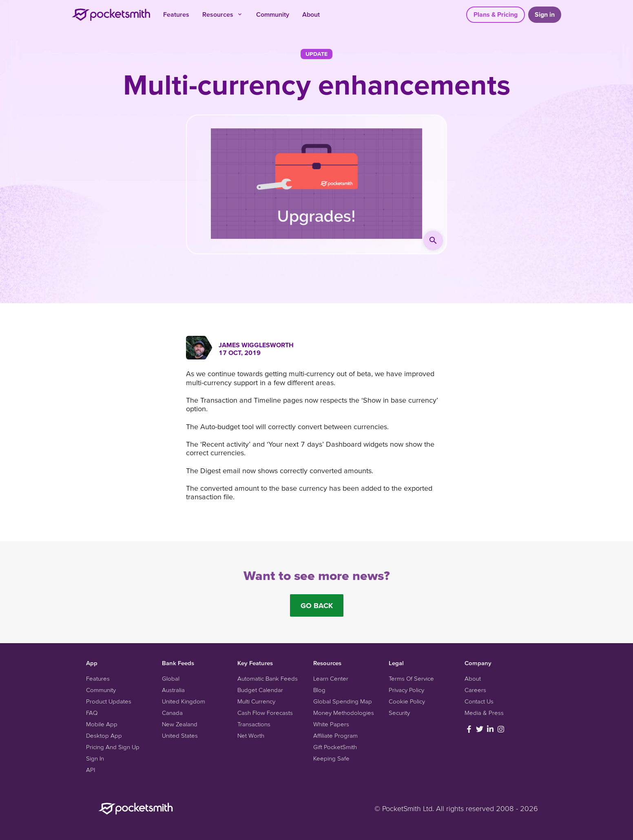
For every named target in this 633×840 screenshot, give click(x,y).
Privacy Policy (406, 690)
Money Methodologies (344, 713)
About (311, 14)
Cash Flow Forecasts (265, 713)
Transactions (254, 724)
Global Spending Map (343, 701)
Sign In (95, 758)
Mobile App (102, 724)
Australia (173, 690)
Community (273, 14)
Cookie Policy (407, 701)
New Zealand (180, 724)
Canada (172, 713)
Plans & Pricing (496, 14)
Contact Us (479, 701)
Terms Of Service (411, 678)
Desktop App (104, 735)
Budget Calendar (260, 690)
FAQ (92, 713)
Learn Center (331, 678)
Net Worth (251, 735)
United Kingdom (184, 701)
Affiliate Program (335, 735)
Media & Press (484, 713)
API (91, 770)
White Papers (331, 724)
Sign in (545, 14)
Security (399, 713)
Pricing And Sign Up (113, 747)
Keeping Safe (331, 758)
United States (180, 735)
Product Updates (109, 701)
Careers (475, 690)
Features (176, 14)
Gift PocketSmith (335, 747)
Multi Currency (256, 701)
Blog (319, 690)
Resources (223, 14)
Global (171, 678)
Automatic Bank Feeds (268, 678)
